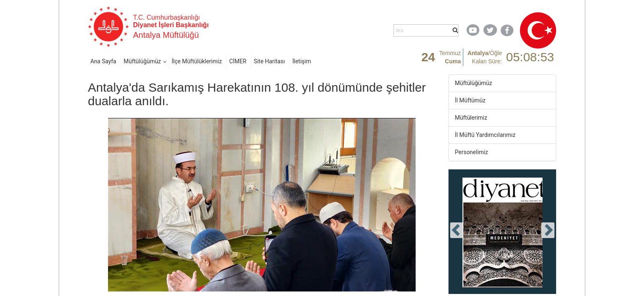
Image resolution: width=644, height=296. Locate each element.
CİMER (238, 61)
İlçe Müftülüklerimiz (197, 61)
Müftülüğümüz (142, 61)
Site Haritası (269, 61)
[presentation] (457, 230)
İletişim (302, 61)
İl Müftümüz (470, 100)
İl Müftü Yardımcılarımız (485, 135)
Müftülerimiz (471, 118)
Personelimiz (472, 152)
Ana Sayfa (103, 61)
